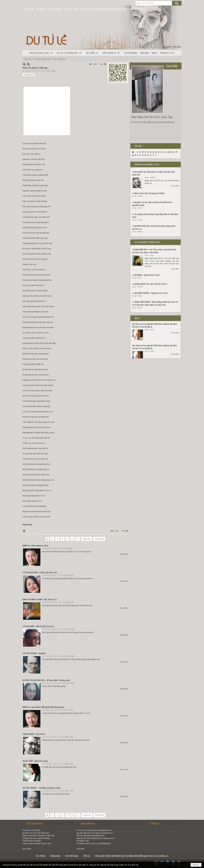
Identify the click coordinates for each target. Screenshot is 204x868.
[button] (42, 53)
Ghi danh (167, 47)
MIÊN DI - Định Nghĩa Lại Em (35, 546)
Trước (95, 64)
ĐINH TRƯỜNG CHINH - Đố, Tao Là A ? (40, 600)
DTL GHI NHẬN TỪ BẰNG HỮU (147, 242)
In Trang (24, 531)
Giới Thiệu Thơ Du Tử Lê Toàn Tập (152, 117)
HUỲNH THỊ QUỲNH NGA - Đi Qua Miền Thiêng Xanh (46, 680)
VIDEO (137, 318)
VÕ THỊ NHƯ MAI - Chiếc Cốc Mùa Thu (40, 573)
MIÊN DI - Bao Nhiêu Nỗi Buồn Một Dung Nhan (43, 707)
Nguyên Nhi (29, 75)
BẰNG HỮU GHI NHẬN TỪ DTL (147, 164)
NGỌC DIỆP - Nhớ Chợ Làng (35, 761)
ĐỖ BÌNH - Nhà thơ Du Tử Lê (147, 275)
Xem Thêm (27, 849)
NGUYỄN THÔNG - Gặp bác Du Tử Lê (151, 293)
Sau (102, 64)
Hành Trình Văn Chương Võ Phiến (149, 193)
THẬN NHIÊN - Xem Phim (34, 734)
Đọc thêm (124, 554)
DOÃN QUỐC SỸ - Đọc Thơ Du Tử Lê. (151, 284)
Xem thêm (80, 849)
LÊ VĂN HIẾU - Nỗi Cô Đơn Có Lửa (38, 626)
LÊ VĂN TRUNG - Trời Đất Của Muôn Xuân (42, 788)
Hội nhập (177, 47)
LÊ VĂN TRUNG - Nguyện (34, 653)
